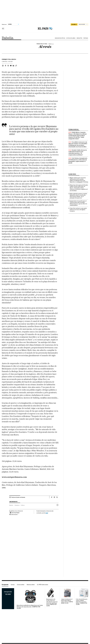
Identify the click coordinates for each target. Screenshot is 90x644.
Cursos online (21, 585)
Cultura (23, 505)
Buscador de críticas (60, 38)
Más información (14, 514)
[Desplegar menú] (3, 29)
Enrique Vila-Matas (9, 59)
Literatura (17, 505)
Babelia (8, 38)
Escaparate (5, 585)
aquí (47, 513)
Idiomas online (31, 585)
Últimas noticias (74, 129)
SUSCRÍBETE (74, 24)
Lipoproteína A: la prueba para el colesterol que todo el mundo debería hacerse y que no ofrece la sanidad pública (78, 203)
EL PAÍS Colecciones (43, 585)
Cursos (13, 585)
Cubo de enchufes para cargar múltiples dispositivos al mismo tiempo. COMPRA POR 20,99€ (82, 602)
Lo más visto (72, 174)
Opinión (11, 505)
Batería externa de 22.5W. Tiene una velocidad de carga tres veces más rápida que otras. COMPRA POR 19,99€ (52, 602)
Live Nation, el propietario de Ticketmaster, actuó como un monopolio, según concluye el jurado (78, 161)
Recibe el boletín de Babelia (18, 497)
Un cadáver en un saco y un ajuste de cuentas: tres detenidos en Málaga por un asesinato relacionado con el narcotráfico (78, 144)
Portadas (86, 38)
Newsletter (79, 38)
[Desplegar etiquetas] (57, 505)
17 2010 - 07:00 (7, 61)
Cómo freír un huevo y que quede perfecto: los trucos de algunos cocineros (78, 210)
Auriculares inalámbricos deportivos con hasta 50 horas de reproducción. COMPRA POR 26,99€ (30, 607)
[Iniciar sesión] (83, 24)
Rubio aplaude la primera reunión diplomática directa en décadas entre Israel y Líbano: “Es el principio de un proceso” (78, 196)
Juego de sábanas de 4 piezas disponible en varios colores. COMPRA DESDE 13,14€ (67, 601)
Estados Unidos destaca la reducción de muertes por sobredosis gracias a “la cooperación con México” (78, 152)
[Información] (53, 44)
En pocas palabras (71, 38)
